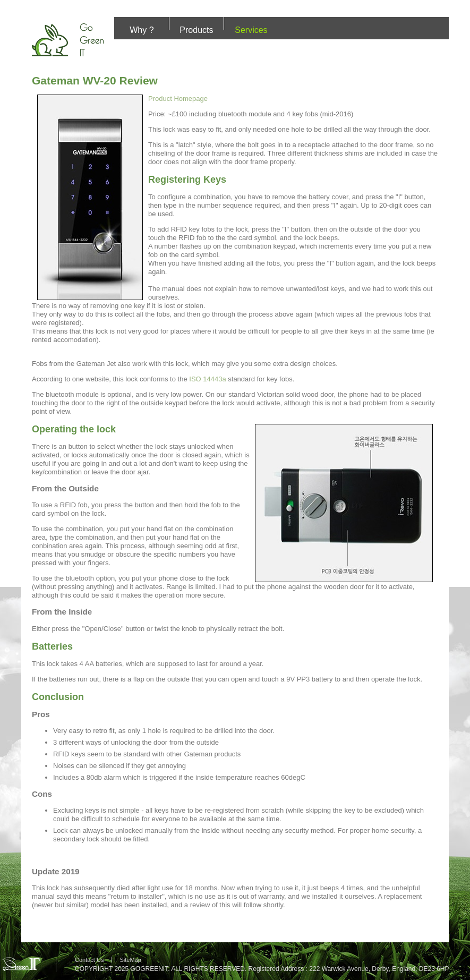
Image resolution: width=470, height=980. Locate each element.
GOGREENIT (149, 969)
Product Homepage (178, 99)
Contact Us (89, 960)
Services (251, 30)
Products (196, 30)
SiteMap (130, 960)
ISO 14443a (207, 379)
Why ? (142, 30)
